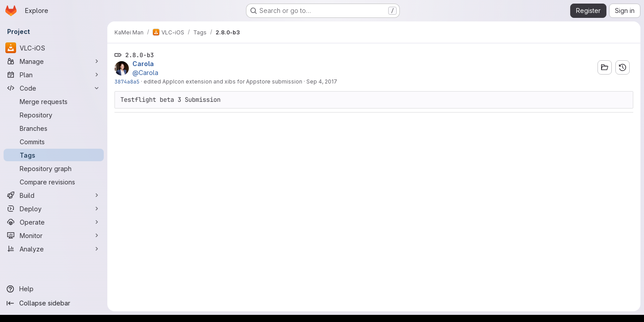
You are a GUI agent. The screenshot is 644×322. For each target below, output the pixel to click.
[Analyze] (54, 249)
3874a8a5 (127, 82)
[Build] (54, 195)
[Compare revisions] (54, 182)
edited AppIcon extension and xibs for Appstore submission (223, 82)
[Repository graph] (54, 168)
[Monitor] (54, 235)
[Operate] (54, 222)
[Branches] (54, 128)
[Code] (54, 88)
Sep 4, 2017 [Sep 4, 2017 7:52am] (322, 82)
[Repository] (54, 115)
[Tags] (54, 155)
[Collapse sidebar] (54, 303)
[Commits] (54, 142)
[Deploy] (54, 209)
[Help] (54, 289)
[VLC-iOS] (54, 48)
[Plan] (54, 75)
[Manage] (54, 61)
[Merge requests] (54, 101)
